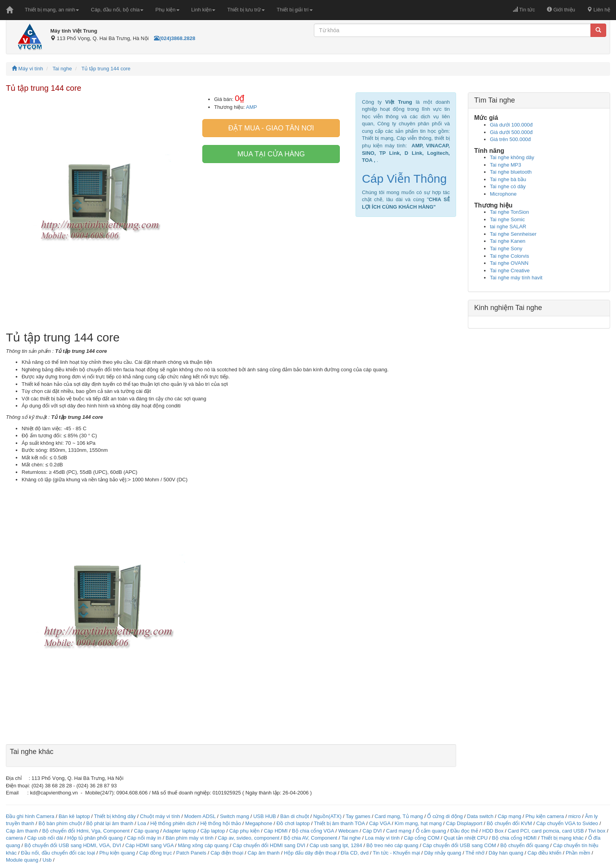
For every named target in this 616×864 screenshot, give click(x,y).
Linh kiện (203, 10)
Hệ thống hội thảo (221, 823)
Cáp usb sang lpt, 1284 (336, 845)
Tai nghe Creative (510, 271)
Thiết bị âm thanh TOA (339, 823)
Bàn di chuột (294, 816)
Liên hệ (599, 10)
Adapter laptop (180, 831)
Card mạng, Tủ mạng (399, 816)
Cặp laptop (213, 831)
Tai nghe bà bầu (508, 179)
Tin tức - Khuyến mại (396, 853)
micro (574, 816)
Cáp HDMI (276, 831)
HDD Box (493, 831)
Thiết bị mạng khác (562, 838)
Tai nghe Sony (506, 249)
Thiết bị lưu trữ (246, 10)
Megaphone (259, 823)
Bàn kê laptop (74, 816)
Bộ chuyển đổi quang (524, 845)
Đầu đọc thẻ (464, 831)
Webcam (348, 831)
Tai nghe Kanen (508, 241)
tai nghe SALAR (508, 227)
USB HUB (265, 816)
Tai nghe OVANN (509, 263)
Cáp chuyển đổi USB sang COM (459, 845)
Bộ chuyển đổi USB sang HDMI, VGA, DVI (73, 845)
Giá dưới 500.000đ (511, 132)
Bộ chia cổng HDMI (515, 838)
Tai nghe (62, 69)
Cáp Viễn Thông (404, 179)
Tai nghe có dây (508, 186)
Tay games (358, 816)
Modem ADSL (201, 816)
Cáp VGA (379, 823)
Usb (47, 860)
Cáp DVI (372, 831)
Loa (142, 823)
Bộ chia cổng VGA (314, 831)
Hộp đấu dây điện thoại (310, 853)
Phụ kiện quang (117, 853)
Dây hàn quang (506, 853)
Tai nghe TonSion (510, 212)
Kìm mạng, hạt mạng (418, 823)
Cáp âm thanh (22, 831)
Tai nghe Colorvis (510, 256)
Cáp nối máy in (144, 838)
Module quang (22, 860)
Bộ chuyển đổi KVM (510, 823)
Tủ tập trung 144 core (106, 69)
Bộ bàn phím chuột (60, 823)
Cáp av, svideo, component (248, 838)
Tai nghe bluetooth (511, 172)
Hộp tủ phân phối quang (95, 838)
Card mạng (399, 831)
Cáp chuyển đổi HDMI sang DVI (269, 845)
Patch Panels (191, 853)
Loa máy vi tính (382, 838)
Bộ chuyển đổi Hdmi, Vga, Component (86, 831)
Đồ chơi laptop (293, 823)
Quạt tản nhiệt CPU (466, 838)
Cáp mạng (510, 816)
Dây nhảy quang (443, 853)
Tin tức (524, 10)
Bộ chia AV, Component (311, 838)
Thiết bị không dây (115, 816)
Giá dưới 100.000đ (511, 125)
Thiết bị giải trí (294, 10)
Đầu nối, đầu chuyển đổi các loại (58, 853)
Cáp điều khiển (545, 853)
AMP (251, 107)
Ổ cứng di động (445, 816)
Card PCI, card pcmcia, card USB (546, 831)
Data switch (480, 816)
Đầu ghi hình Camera (30, 816)
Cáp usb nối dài (45, 838)
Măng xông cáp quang (203, 845)
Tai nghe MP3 (506, 165)
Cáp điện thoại (227, 853)
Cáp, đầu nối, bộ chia (117, 10)
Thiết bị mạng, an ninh (52, 10)
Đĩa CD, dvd (355, 853)
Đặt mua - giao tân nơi (271, 128)
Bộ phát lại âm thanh (110, 823)
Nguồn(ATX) (327, 816)
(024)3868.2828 (175, 38)
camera (14, 838)
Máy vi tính (27, 69)
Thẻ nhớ (475, 853)
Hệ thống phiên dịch (173, 823)
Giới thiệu (561, 10)
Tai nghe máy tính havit (516, 278)
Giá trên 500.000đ (510, 139)
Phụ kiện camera (544, 816)
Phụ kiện (167, 10)
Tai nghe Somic (507, 219)
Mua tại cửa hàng (271, 154)
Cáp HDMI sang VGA (149, 845)
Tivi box (597, 831)
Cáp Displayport (464, 823)
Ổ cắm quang (431, 831)
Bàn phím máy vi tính (189, 838)
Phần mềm (578, 853)
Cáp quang (147, 831)
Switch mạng (235, 816)
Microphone (503, 194)
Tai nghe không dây (512, 157)
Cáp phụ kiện (244, 831)
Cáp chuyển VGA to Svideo (567, 823)
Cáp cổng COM (422, 838)
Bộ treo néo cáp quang (392, 845)
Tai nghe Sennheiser (513, 234)
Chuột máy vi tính (160, 816)
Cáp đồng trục (155, 853)
